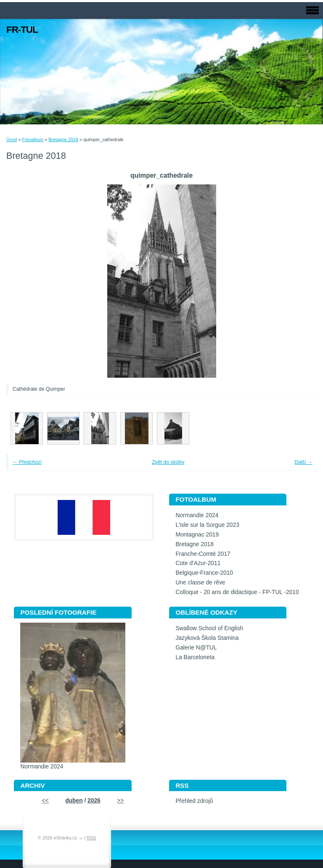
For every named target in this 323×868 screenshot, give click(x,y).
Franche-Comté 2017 (203, 554)
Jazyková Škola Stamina (207, 638)
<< (45, 801)
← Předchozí (27, 462)
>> (120, 801)
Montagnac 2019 (197, 535)
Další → (303, 462)
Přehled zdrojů (194, 801)
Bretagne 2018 (63, 139)
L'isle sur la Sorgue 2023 (207, 525)
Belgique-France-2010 (204, 573)
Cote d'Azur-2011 (198, 563)
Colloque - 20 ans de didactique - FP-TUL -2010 (237, 592)
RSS (91, 838)
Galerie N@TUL (196, 648)
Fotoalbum (33, 139)
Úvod (12, 139)
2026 (94, 801)
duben (74, 801)
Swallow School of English (209, 628)
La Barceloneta (195, 657)
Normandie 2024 (197, 515)
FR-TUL (22, 30)
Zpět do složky (168, 462)
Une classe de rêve (200, 583)
